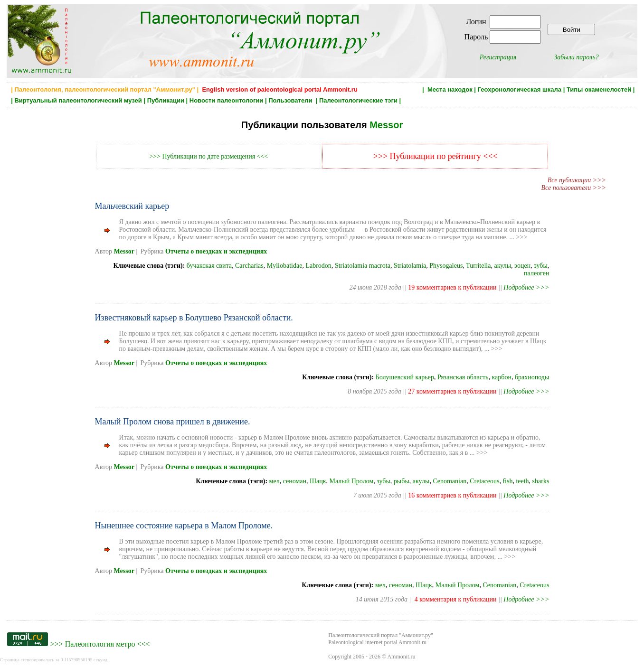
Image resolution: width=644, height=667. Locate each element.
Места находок (450, 89)
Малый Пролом (352, 481)
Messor (386, 125)
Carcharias (249, 266)
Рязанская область (463, 377)
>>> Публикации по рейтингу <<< (436, 156)
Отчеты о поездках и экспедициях (216, 251)
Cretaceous (484, 481)
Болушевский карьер (405, 377)
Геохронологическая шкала (520, 89)
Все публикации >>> (577, 180)
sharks (541, 481)
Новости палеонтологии (227, 100)
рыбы (402, 481)
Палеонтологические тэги (358, 100)
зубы (541, 266)
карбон (502, 377)
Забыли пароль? (576, 57)
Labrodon (318, 266)
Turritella (478, 266)
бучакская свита (209, 266)
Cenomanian (450, 481)
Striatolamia (410, 266)
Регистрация (498, 57)
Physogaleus (446, 266)
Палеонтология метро (100, 644)
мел (275, 481)
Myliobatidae (285, 266)
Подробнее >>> (526, 287)
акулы (502, 266)
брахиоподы (532, 377)
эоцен (522, 266)
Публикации (166, 100)
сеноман (295, 481)
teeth (522, 481)
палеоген (536, 273)
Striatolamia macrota (363, 266)
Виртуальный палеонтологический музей (78, 100)
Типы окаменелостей (599, 89)
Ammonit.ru (401, 657)
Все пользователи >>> (573, 188)
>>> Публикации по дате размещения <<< (208, 156)
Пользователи (291, 100)
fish (507, 481)
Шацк (318, 481)
